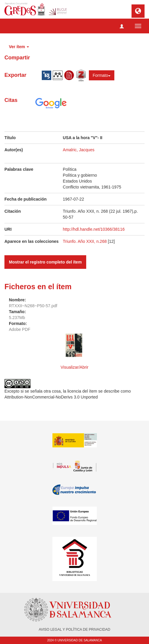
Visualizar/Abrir (75, 367)
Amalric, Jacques (79, 150)
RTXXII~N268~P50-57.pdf (33, 306)
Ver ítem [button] (19, 47)
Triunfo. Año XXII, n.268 (85, 241)
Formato (102, 75)
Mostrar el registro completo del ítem (45, 262)
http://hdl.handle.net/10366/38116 (94, 229)
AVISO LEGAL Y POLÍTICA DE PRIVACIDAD (74, 630)
